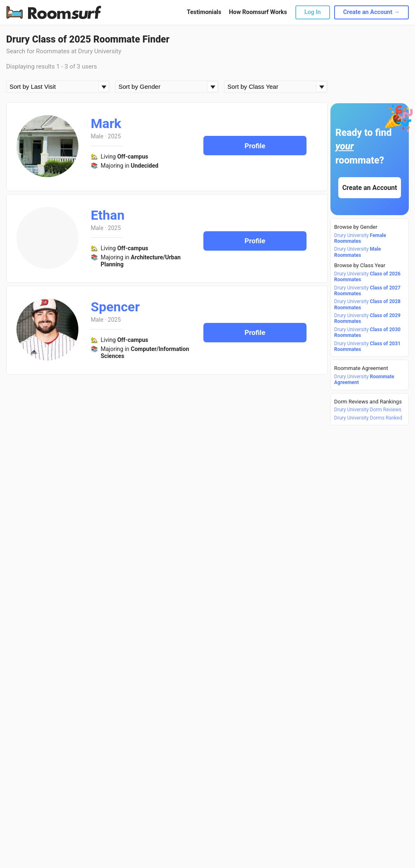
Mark (106, 123)
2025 (114, 136)
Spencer (115, 307)
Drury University (360, 238)
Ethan (108, 215)
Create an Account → (371, 12)
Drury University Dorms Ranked (368, 418)
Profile (255, 146)
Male (97, 136)
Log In (313, 12)
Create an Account (370, 188)
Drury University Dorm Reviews (368, 410)
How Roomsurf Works (258, 12)
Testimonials (204, 12)
